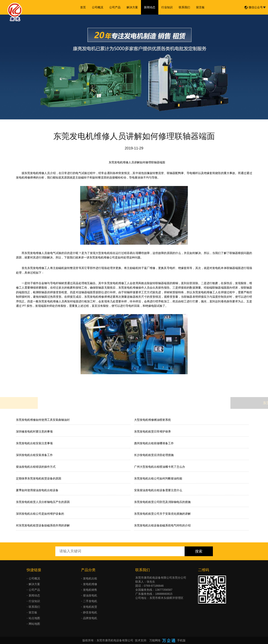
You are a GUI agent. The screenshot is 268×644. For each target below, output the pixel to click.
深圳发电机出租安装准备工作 (34, 455)
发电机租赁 (90, 607)
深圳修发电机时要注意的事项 (34, 431)
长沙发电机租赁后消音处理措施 (154, 455)
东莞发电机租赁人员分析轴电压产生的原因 (43, 502)
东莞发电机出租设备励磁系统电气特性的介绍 (162, 525)
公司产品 (115, 7)
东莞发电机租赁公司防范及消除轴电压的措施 (162, 502)
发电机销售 (90, 590)
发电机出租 (90, 578)
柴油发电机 (90, 595)
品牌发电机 (90, 618)
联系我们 (184, 7)
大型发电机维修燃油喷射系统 (152, 420)
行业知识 (167, 7)
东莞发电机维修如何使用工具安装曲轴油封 (43, 420)
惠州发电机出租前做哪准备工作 (154, 443)
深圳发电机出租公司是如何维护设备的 (40, 514)
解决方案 (132, 7)
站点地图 (34, 618)
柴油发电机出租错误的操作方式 (36, 467)
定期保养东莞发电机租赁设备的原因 (39, 478)
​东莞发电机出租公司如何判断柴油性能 (158, 478)
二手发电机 (90, 601)
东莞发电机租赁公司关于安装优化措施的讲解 (162, 514)
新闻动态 (150, 7)
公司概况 (98, 7)
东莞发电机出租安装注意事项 (34, 443)
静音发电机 (90, 612)
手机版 (181, 640)
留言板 (200, 7)
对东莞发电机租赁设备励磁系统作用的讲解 (43, 525)
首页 (83, 7)
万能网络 (155, 640)
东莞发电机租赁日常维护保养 (152, 431)
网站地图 (34, 624)
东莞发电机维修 (34, 173)
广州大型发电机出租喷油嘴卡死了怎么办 (160, 467)
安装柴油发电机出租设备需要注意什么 (158, 490)
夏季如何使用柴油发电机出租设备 (37, 490)
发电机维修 (90, 584)
